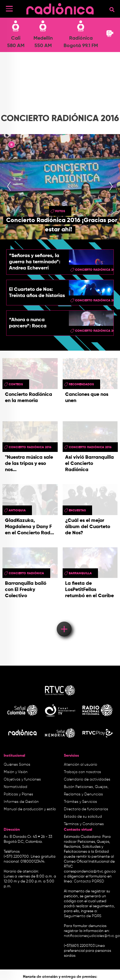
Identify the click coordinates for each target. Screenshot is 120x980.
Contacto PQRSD (89, 882)
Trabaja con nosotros (82, 772)
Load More (64, 620)
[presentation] (9, 187)
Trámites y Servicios (80, 802)
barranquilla (80, 573)
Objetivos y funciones (22, 780)
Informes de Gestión (21, 802)
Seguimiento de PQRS (83, 916)
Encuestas (77, 510)
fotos (60, 211)
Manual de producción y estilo (30, 809)
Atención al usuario (80, 765)
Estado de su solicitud (83, 817)
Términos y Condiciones (84, 824)
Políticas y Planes (18, 794)
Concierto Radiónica (26, 573)
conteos (16, 384)
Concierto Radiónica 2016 (30, 447)
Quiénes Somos (17, 765)
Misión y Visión (16, 772)
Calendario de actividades (87, 780)
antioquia (17, 510)
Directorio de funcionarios (86, 809)
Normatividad (16, 787)
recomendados (81, 384)
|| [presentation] (11, 146)
